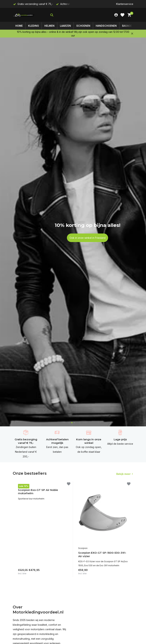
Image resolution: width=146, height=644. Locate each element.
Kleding (34, 26)
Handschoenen (106, 26)
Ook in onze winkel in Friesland (87, 238)
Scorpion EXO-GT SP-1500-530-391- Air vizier (102, 554)
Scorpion (23, 485)
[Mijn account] (116, 15)
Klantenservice (125, 4)
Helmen (49, 26)
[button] (72, 423)
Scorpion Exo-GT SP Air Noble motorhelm (38, 492)
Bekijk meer (123, 474)
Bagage (127, 26)
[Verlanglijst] (122, 15)
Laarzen (65, 26)
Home (19, 26)
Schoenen (83, 26)
